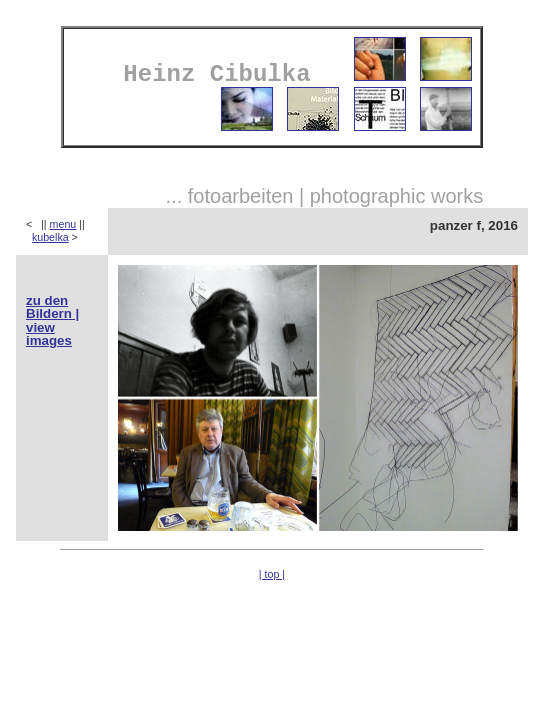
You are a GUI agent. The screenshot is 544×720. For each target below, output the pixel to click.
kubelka (50, 237)
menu (63, 224)
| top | (272, 574)
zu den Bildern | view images (52, 320)
